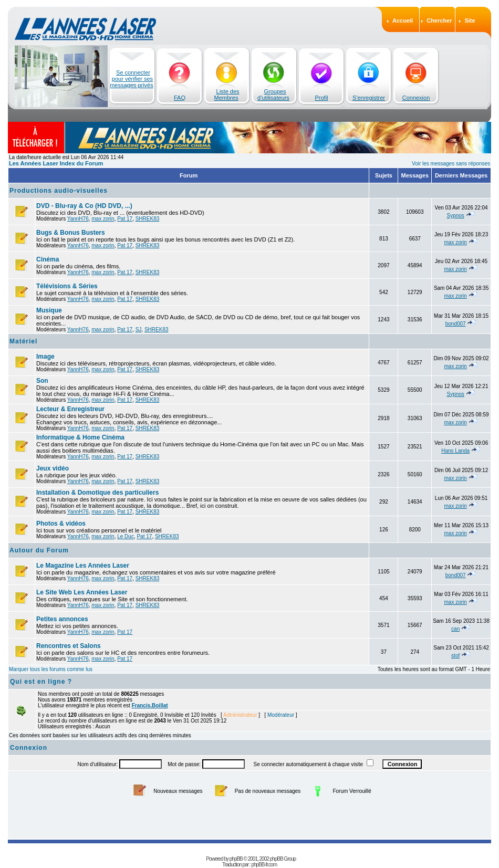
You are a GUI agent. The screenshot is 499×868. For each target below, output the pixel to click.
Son (42, 381)
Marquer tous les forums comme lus (51, 669)
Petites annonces (62, 619)
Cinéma (48, 259)
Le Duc (126, 536)
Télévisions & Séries (67, 286)
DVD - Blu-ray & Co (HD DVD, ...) (84, 206)
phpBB (236, 859)
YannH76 (78, 219)
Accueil (403, 20)
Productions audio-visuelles (59, 191)
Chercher (439, 20)
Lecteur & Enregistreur (70, 409)
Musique (49, 310)
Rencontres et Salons (69, 646)
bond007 (456, 324)
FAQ (180, 98)
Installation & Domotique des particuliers (97, 493)
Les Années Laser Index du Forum (56, 163)
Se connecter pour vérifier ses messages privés (132, 79)
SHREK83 (148, 219)
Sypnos (455, 216)
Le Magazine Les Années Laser (83, 566)
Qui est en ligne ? (41, 682)
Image (45, 357)
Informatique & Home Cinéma (80, 437)
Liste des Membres (227, 95)
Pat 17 (125, 219)
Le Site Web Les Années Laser (82, 592)
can (455, 629)
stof (455, 656)
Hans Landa (455, 451)
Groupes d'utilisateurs (273, 95)
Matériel (23, 341)
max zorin (103, 219)
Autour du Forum (39, 550)
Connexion (416, 98)
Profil (321, 98)
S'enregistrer (369, 98)
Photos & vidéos (61, 524)
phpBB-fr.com (264, 865)
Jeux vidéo (53, 468)
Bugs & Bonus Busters (71, 233)
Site (470, 20)
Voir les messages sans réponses (451, 164)
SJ (139, 330)
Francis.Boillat (150, 705)
